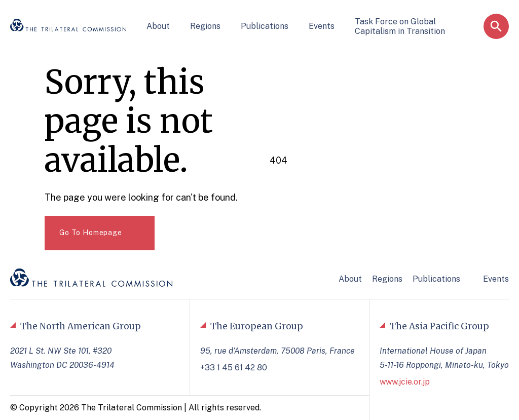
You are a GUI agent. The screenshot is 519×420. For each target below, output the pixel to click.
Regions (205, 26)
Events (322, 26)
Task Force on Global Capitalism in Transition (400, 26)
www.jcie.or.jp (405, 382)
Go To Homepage (91, 233)
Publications (265, 26)
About (158, 26)
